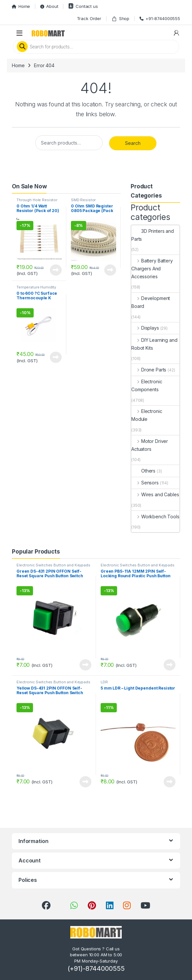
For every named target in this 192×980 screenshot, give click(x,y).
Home (21, 6)
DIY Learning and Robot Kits (154, 344)
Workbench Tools (155, 517)
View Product (56, 270)
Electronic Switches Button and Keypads (53, 565)
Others (143, 471)
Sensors (145, 483)
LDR (104, 682)
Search (133, 143)
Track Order (89, 18)
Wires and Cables (155, 494)
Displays (145, 328)
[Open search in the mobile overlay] (96, 47)
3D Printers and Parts (153, 235)
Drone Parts (149, 370)
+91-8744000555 (160, 18)
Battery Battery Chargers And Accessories (152, 269)
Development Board (151, 302)
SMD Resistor (83, 200)
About (49, 6)
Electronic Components (147, 385)
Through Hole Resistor (37, 200)
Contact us (83, 6)
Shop (120, 19)
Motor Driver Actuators (150, 445)
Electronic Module (147, 415)
